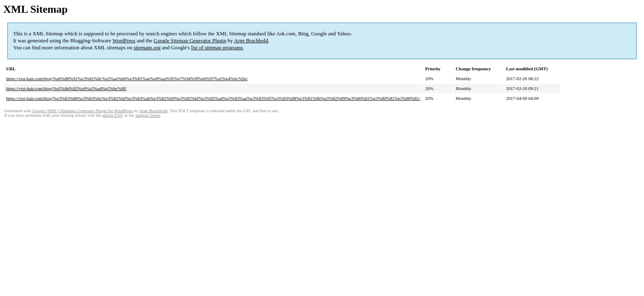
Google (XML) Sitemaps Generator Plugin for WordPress (83, 111)
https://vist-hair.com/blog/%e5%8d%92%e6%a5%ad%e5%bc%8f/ (66, 88)
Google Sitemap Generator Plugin (190, 40)
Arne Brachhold (251, 40)
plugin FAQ (113, 115)
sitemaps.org (147, 47)
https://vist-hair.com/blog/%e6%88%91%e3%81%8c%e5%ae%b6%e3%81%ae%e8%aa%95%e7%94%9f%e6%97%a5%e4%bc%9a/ (127, 79)
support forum (148, 115)
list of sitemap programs (217, 47)
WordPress (124, 40)
